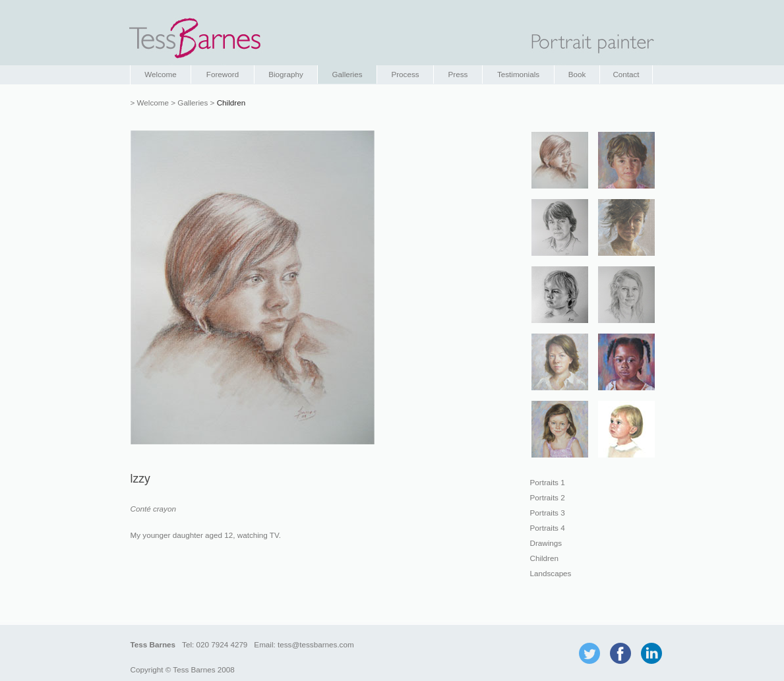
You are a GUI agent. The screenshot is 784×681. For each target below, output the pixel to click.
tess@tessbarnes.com (316, 644)
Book (577, 74)
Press (458, 74)
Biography (286, 74)
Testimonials (518, 74)
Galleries (347, 74)
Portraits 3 (548, 513)
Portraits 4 (548, 528)
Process (405, 74)
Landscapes (551, 573)
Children (544, 558)
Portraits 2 (548, 497)
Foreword (223, 74)
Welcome (160, 74)
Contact (626, 74)
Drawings (546, 543)
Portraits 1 (548, 482)
